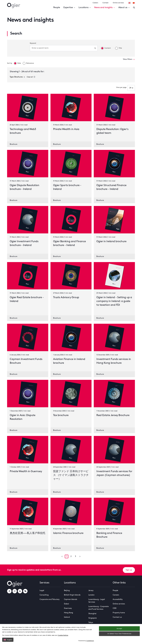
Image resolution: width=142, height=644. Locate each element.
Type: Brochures (17, 77)
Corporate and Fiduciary (50, 599)
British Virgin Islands (72, 595)
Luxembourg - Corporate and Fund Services (99, 608)
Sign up (129, 570)
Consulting (44, 595)
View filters (129, 59)
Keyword (33, 43)
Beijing (67, 591)
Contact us (117, 617)
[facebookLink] (9, 591)
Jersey (91, 591)
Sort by (10, 63)
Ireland (67, 617)
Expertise (69, 8)
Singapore (93, 618)
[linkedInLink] (20, 591)
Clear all (31, 77)
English (8, 640)
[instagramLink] (15, 591)
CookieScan (90, 641)
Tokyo (91, 623)
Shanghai (92, 614)
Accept (119, 629)
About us (124, 8)
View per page (121, 87)
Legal (42, 591)
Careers (95, 3)
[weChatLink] (25, 591)
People (57, 8)
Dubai (66, 604)
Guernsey (68, 608)
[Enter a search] (134, 8)
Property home (119, 613)
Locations (85, 8)
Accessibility (118, 599)
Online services (118, 3)
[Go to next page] (80, 556)
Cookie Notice (63, 635)
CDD (115, 608)
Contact (105, 3)
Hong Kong (69, 613)
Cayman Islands (71, 599)
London (91, 595)
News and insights (104, 8)
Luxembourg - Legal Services (97, 601)
